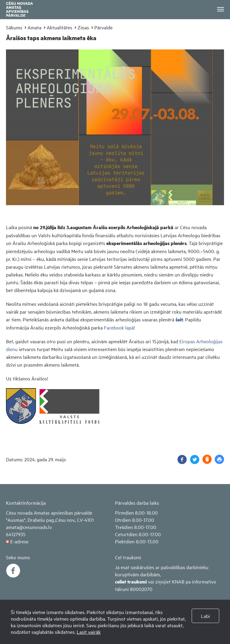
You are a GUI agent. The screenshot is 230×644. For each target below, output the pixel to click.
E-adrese (19, 541)
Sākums (14, 27)
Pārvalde (103, 27)
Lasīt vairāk (89, 632)
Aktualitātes (59, 27)
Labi (205, 616)
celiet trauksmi (131, 582)
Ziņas (83, 27)
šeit (179, 319)
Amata (34, 27)
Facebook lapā (119, 327)
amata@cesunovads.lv (29, 527)
